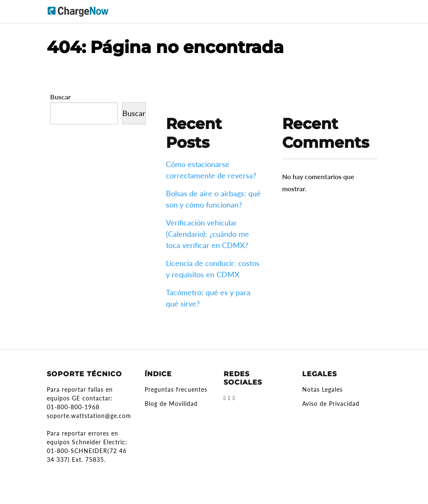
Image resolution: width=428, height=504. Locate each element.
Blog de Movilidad (171, 404)
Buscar (60, 97)
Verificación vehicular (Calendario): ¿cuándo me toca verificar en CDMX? (208, 234)
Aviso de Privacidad (331, 404)
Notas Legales (322, 389)
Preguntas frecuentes (176, 389)
